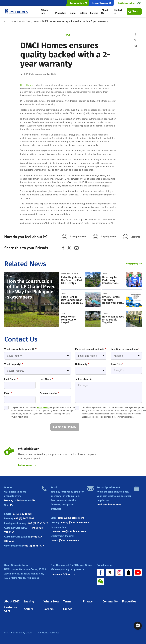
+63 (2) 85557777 (38, 522)
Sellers (83, 11)
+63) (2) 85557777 (34, 544)
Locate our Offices (63, 573)
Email (8, 392)
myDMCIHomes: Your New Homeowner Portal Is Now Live (113, 299)
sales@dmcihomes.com (71, 516)
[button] (138, 626)
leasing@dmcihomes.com (75, 521)
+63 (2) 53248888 (22, 512)
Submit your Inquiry (65, 425)
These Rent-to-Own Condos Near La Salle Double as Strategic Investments (72, 299)
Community (110, 601)
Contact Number (49, 392)
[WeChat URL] (101, 581)
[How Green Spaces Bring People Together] (134, 318)
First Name (11, 377)
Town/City (117, 363)
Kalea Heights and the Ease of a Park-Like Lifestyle (72, 280)
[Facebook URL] (101, 571)
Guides (73, 11)
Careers (93, 11)
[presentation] (26, 425)
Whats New (47, 11)
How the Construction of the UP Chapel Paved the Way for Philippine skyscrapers (31, 288)
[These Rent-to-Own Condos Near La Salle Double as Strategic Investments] (93, 299)
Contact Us (117, 11)
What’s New (51, 601)
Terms (67, 601)
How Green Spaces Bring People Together (113, 319)
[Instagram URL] (119, 571)
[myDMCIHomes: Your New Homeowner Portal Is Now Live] (134, 299)
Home (13, 21)
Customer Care (11, 608)
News (38, 21)
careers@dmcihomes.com (65, 539)
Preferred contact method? (91, 348)
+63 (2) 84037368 (24, 517)
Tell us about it (83, 377)
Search (134, 11)
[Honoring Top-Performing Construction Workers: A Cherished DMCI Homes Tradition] (134, 279)
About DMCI (12, 601)
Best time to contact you (125, 348)
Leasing (29, 601)
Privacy (88, 601)
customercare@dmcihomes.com (68, 530)
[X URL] (110, 571)
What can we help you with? (21, 348)
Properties (61, 11)
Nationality (82, 363)
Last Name (46, 377)
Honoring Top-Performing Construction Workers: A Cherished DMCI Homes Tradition (112, 280)
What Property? (14, 363)
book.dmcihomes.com (109, 503)
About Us (104, 11)
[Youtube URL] (138, 571)
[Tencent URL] (129, 571)
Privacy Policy (43, 406)
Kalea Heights (67, 273)
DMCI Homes (27, 85)
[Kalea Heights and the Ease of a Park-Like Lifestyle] (93, 279)
